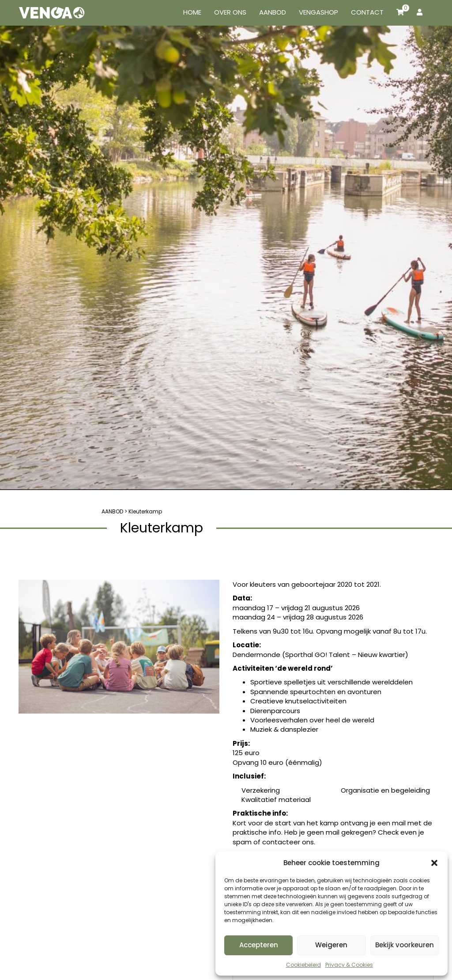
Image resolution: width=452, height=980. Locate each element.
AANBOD (112, 511)
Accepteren (259, 945)
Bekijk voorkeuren (405, 945)
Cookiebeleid (303, 965)
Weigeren (331, 945)
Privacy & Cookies (349, 965)
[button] (434, 863)
